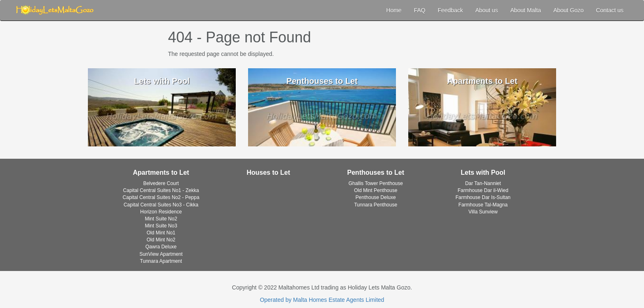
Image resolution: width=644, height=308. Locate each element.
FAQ (420, 10)
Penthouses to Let (376, 173)
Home (394, 10)
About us (486, 10)
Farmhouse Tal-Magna (483, 205)
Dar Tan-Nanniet (483, 183)
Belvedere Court (161, 183)
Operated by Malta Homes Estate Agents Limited (322, 300)
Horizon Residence (161, 212)
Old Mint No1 (161, 233)
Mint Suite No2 (161, 219)
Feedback (450, 10)
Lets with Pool (483, 173)
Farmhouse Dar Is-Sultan (483, 197)
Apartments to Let (161, 173)
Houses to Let (268, 173)
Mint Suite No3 (161, 226)
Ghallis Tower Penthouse (376, 183)
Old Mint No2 (161, 240)
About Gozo (568, 10)
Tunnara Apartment (161, 261)
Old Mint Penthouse (376, 190)
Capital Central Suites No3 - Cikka (161, 205)
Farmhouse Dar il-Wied (483, 190)
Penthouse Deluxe (376, 197)
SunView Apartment (161, 254)
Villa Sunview (483, 212)
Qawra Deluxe (161, 247)
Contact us (610, 10)
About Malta (526, 10)
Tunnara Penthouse (376, 205)
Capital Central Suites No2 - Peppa (161, 197)
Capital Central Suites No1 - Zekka (161, 190)
